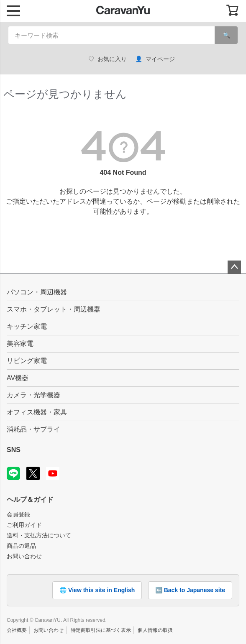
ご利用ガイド (24, 525)
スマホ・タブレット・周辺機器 (54, 309)
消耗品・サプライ (33, 429)
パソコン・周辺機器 (37, 292)
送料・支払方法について (39, 535)
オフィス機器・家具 (37, 412)
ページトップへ (234, 267)
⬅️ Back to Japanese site (190, 590)
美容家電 (20, 344)
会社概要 (17, 630)
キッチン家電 (27, 326)
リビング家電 (27, 361)
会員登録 (18, 514)
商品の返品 (21, 546)
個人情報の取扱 (155, 630)
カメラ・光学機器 (33, 395)
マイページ (155, 59)
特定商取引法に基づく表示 (101, 630)
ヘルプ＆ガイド (30, 500)
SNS (14, 450)
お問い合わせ (24, 556)
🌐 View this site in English (97, 590)
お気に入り (108, 59)
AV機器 (18, 378)
